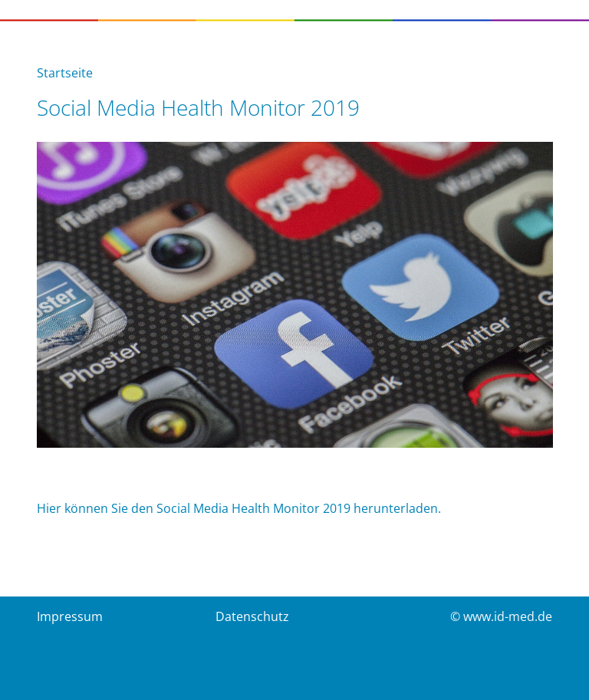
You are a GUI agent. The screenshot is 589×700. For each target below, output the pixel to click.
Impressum (70, 616)
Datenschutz (252, 616)
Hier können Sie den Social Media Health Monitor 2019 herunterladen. (239, 508)
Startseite (65, 73)
